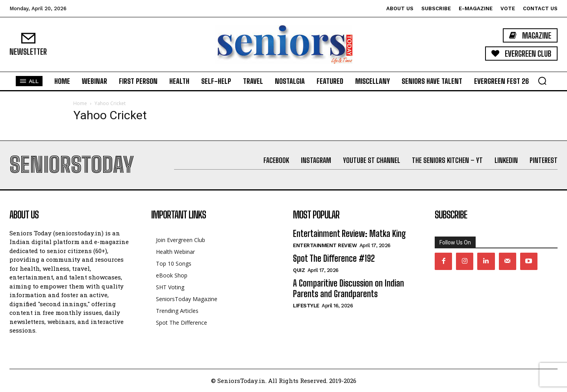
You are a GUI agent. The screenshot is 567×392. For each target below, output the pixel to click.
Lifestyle (306, 306)
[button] (542, 81)
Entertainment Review (325, 245)
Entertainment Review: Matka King (349, 234)
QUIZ (299, 270)
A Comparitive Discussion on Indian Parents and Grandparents (348, 288)
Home (80, 103)
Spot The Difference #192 (334, 258)
